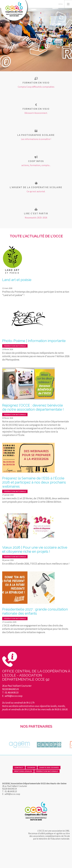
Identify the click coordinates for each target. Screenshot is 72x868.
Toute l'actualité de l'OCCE (36, 236)
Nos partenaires (36, 726)
